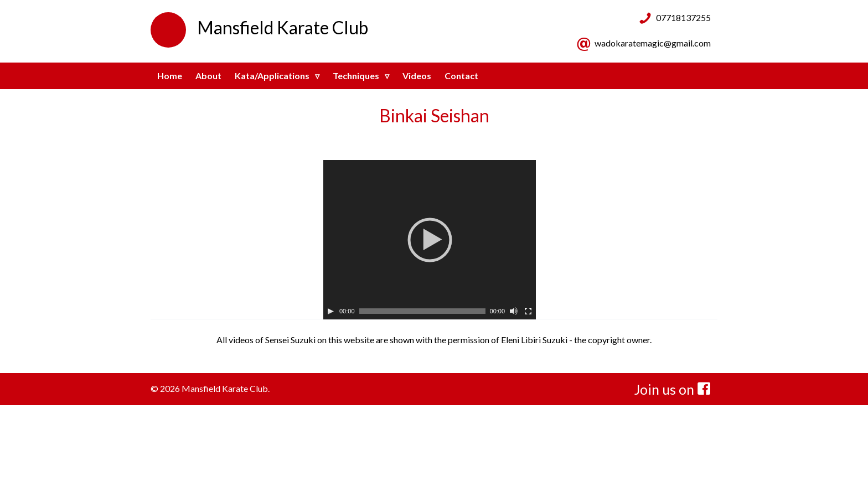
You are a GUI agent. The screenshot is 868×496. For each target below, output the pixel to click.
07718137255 (683, 17)
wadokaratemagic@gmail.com (653, 43)
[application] (430, 240)
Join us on (673, 389)
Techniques (356, 76)
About (208, 76)
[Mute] (514, 311)
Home (170, 76)
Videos (417, 76)
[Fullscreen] (528, 311)
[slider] (422, 311)
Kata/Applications (272, 76)
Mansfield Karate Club (259, 27)
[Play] (330, 311)
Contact (461, 76)
